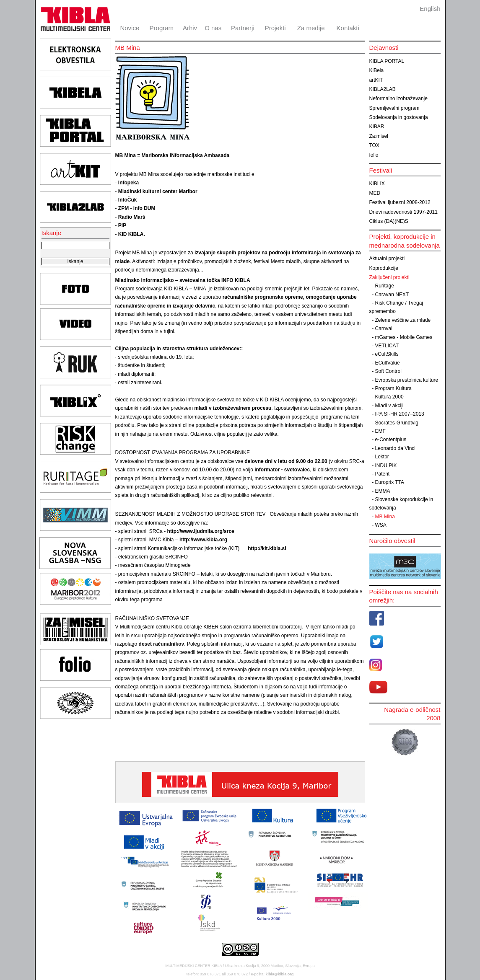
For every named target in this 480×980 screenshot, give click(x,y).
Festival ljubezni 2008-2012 (400, 202)
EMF (380, 431)
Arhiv (190, 28)
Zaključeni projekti (389, 277)
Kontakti (348, 28)
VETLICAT (387, 346)
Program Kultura (393, 388)
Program (162, 28)
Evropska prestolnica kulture (407, 380)
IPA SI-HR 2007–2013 (400, 414)
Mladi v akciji (389, 406)
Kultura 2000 (389, 397)
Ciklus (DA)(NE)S (389, 221)
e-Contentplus (391, 440)
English (430, 9)
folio (374, 155)
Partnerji (243, 28)
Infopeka (128, 183)
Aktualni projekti (387, 259)
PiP (122, 225)
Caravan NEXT (392, 295)
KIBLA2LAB (383, 89)
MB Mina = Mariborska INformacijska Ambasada (173, 155)
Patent (383, 474)
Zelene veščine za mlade (403, 320)
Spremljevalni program (394, 108)
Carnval (384, 328)
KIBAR (377, 127)
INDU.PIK (386, 465)
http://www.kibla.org (205, 540)
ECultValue (388, 363)
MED (375, 193)
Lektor (382, 457)
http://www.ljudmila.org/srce (201, 531)
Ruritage (385, 286)
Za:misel (379, 136)
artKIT (376, 80)
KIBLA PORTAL (387, 61)
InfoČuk (128, 200)
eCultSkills (387, 354)
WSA (381, 525)
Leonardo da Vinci (396, 448)
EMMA (383, 491)
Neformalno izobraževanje (398, 98)
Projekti (275, 28)
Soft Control (388, 371)
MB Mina (385, 517)
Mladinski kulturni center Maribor (158, 191)
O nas (213, 28)
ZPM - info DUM (137, 208)
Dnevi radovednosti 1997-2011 (403, 212)
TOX (374, 145)
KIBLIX (377, 184)
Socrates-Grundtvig (397, 423)
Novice (130, 28)
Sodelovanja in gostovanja (399, 117)
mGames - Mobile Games (404, 337)
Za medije (311, 28)
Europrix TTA (390, 482)
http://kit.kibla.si (267, 548)
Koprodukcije (384, 268)
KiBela (377, 70)
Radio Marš (132, 217)
